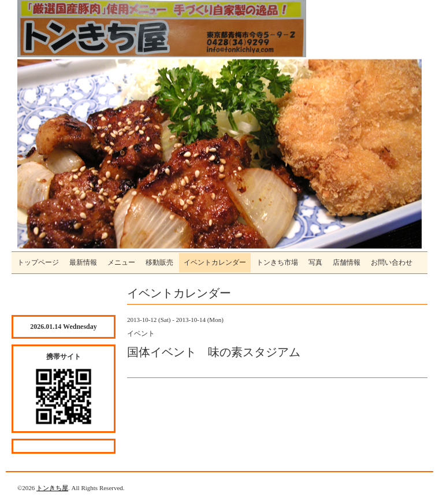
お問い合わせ (392, 262)
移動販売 (159, 262)
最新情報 (83, 262)
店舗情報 (347, 262)
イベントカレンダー (215, 262)
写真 (315, 262)
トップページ (38, 262)
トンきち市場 (277, 262)
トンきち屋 (52, 488)
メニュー (121, 262)
